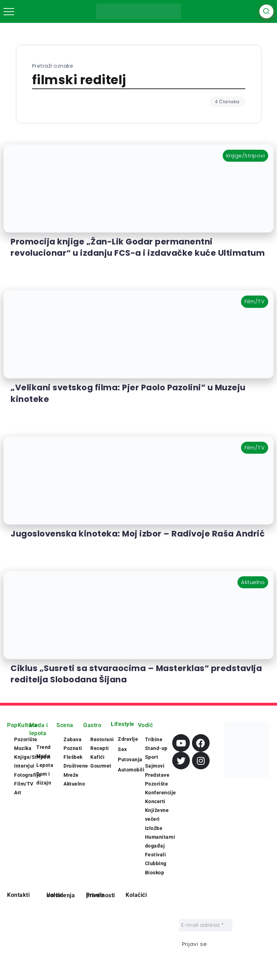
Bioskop (155, 873)
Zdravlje (128, 739)
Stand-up (156, 748)
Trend (44, 747)
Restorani (102, 739)
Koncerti (155, 801)
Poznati (73, 748)
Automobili (131, 770)
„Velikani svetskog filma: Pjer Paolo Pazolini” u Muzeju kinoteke (128, 393)
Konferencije (161, 793)
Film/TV (24, 784)
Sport (152, 757)
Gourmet (101, 766)
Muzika (23, 748)
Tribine (154, 739)
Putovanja (130, 759)
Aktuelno (74, 784)
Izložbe (154, 828)
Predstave (157, 775)
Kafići (97, 757)
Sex (122, 749)
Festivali (156, 855)
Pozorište (157, 784)
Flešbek (73, 757)
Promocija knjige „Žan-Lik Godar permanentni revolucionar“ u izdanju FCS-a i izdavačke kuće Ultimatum (138, 247)
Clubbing (156, 863)
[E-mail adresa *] (206, 925)
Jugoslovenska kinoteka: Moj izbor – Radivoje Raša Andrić (138, 534)
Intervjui (24, 766)
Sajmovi (155, 766)
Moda (43, 756)
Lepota (45, 765)
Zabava (73, 739)
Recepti (100, 748)
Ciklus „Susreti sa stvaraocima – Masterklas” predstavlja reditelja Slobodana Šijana (136, 674)
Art (18, 793)
